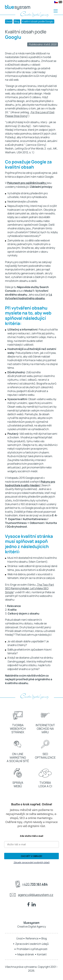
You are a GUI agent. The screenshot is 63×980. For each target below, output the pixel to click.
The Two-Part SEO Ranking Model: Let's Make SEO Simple (29, 588)
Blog (17, 21)
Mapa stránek (26, 954)
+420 (35, 884)
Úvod (9, 21)
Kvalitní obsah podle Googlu (38, 21)
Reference (32, 938)
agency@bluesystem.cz (36, 895)
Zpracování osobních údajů (32, 944)
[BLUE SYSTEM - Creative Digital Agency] (18, 7)
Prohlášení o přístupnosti (32, 949)
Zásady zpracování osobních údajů (32, 862)
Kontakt (42, 954)
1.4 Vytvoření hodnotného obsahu (29, 296)
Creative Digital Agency (32, 925)
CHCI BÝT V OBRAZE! (32, 856)
